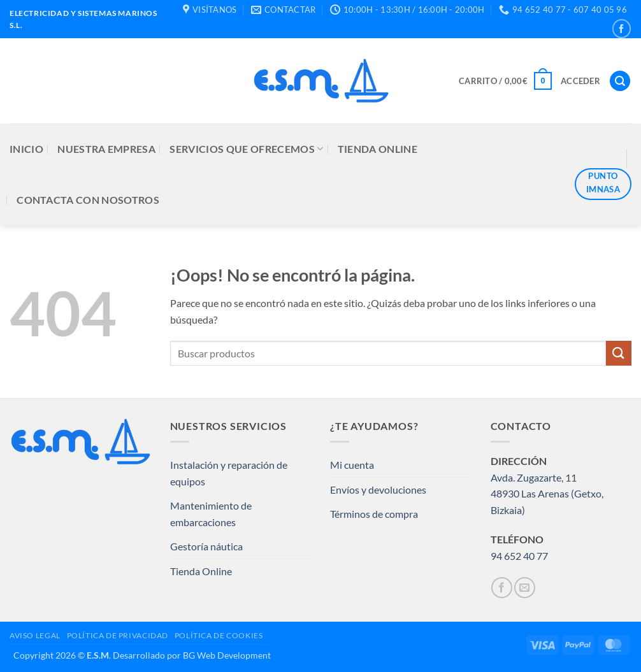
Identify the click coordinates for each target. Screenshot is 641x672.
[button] (505, 81)
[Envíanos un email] (525, 588)
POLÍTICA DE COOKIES (219, 635)
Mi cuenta (352, 465)
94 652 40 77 (519, 556)
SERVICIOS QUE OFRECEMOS (246, 149)
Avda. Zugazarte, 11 (534, 477)
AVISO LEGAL (35, 635)
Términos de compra (374, 514)
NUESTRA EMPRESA (106, 149)
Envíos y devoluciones (378, 490)
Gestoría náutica (206, 546)
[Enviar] (619, 353)
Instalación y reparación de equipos (229, 473)
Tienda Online (201, 571)
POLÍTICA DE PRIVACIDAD (118, 635)
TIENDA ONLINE (378, 149)
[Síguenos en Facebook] (622, 28)
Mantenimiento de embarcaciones (211, 514)
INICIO (26, 149)
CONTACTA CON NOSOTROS (88, 200)
